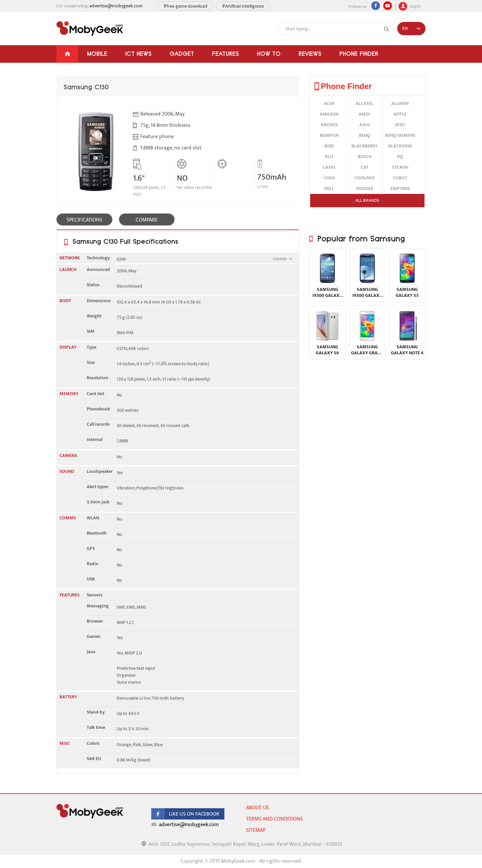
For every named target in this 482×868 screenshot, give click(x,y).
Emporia (400, 188)
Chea (329, 178)
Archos (329, 125)
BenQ (365, 135)
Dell (329, 188)
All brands (367, 200)
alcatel (364, 103)
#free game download (185, 6)
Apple (400, 114)
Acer (329, 103)
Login (410, 5)
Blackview (400, 146)
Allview (400, 103)
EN (405, 28)
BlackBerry (364, 146)
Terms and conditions (274, 819)
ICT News (138, 54)
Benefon (329, 135)
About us (257, 808)
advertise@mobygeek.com (116, 6)
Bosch (365, 157)
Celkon (400, 167)
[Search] (387, 29)
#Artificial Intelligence (243, 6)
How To (269, 54)
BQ (400, 157)
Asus (365, 125)
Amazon (329, 114)
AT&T (400, 125)
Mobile (97, 54)
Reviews (310, 54)
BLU (329, 157)
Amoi (364, 114)
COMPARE (147, 220)
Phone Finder (359, 54)
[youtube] (388, 6)
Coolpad (365, 178)
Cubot (400, 178)
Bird (329, 146)
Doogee (365, 188)
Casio (329, 167)
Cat (364, 167)
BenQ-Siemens (400, 135)
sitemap (256, 830)
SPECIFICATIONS (84, 220)
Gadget (182, 54)
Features (226, 54)
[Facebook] (376, 6)
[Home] (67, 54)
